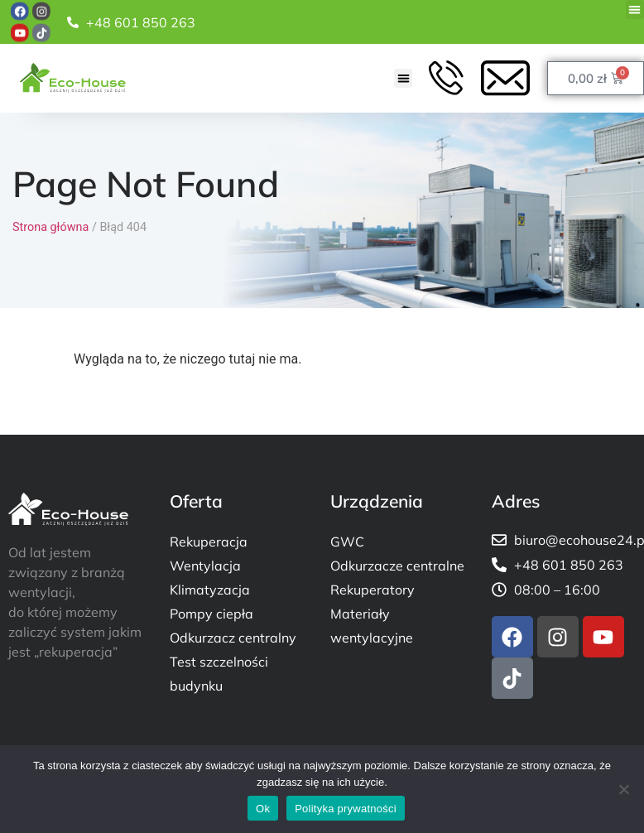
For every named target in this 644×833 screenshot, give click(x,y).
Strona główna (50, 227)
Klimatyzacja (210, 590)
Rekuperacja (209, 542)
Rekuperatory (372, 590)
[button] (635, 10)
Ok (263, 809)
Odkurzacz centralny (233, 638)
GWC (347, 542)
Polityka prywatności (346, 809)
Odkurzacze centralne (397, 566)
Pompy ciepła (211, 614)
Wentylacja (205, 566)
